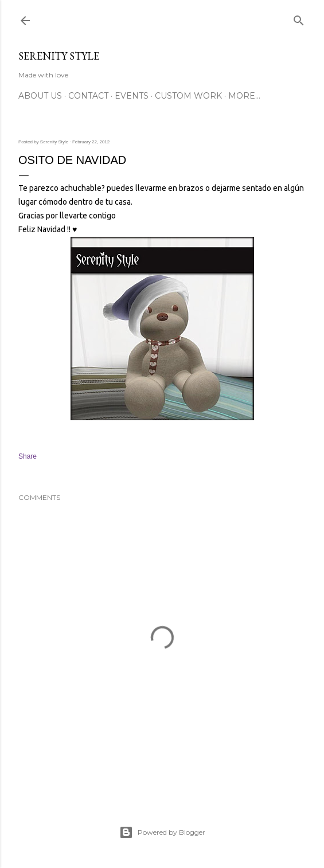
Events (132, 96)
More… (244, 96)
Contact (88, 96)
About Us (40, 96)
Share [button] (28, 456)
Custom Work (188, 96)
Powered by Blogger (162, 832)
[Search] (299, 18)
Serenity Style (59, 56)
